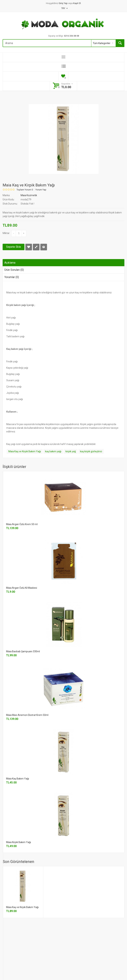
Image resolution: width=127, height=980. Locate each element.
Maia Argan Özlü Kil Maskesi (22, 588)
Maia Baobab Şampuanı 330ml (23, 651)
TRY (64, 8)
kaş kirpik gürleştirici (91, 451)
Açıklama (10, 263)
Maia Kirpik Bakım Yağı (19, 842)
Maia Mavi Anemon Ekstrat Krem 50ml (27, 715)
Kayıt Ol (77, 3)
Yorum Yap (41, 190)
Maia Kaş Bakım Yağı (18, 779)
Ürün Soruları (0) (14, 270)
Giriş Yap (63, 3)
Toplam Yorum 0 (25, 190)
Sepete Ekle (14, 247)
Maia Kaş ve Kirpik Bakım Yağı (25, 451)
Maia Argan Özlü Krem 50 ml (22, 524)
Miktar (6, 233)
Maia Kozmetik (29, 195)
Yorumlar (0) (12, 277)
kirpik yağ (71, 451)
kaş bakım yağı (53, 451)
